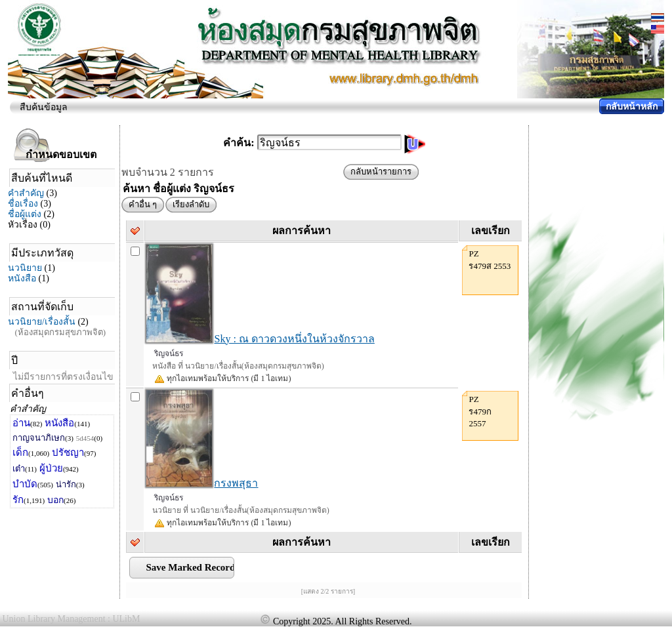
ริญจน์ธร (169, 354)
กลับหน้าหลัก (632, 107)
